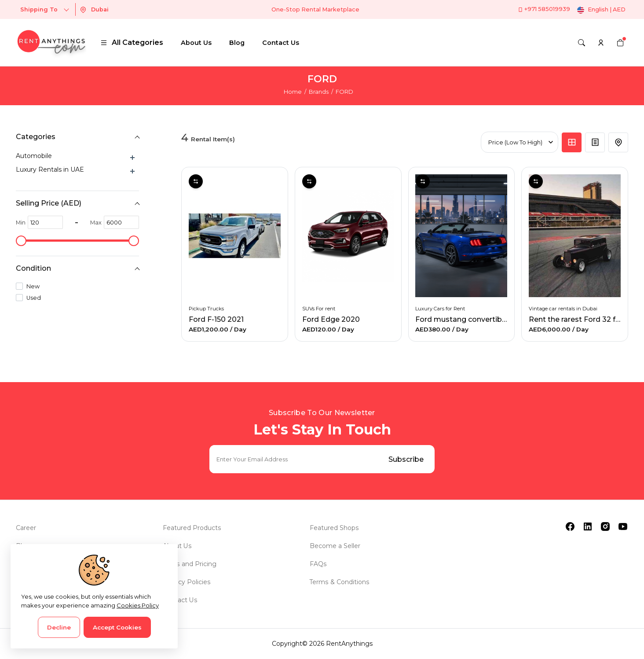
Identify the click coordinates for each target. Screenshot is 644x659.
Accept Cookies (117, 627)
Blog (237, 43)
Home (293, 92)
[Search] (582, 43)
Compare (196, 181)
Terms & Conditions (339, 582)
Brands (319, 92)
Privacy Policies (187, 582)
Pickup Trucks (206, 309)
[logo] (51, 42)
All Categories (132, 42)
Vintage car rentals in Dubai (563, 309)
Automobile (34, 156)
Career (26, 528)
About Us (196, 43)
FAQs (318, 564)
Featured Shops (334, 528)
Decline (59, 627)
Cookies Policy (138, 605)
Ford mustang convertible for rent (476, 319)
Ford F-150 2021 (216, 319)
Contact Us (281, 43)
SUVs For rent (319, 309)
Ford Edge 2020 (331, 319)
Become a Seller (335, 546)
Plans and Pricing (189, 564)
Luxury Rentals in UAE (50, 169)
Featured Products (192, 528)
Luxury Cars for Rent (441, 309)
